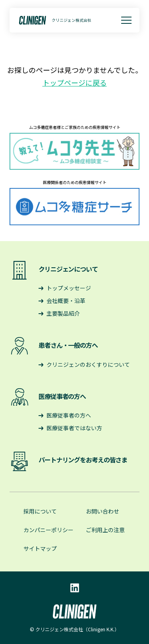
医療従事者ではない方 (74, 428)
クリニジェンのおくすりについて (88, 364)
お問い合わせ (103, 511)
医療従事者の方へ (62, 396)
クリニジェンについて (68, 269)
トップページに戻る (75, 82)
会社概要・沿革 (66, 301)
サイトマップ (40, 548)
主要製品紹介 (63, 313)
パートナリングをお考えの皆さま (83, 460)
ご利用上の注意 (105, 530)
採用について (40, 511)
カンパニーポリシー (48, 530)
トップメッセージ (69, 288)
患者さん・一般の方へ (68, 345)
